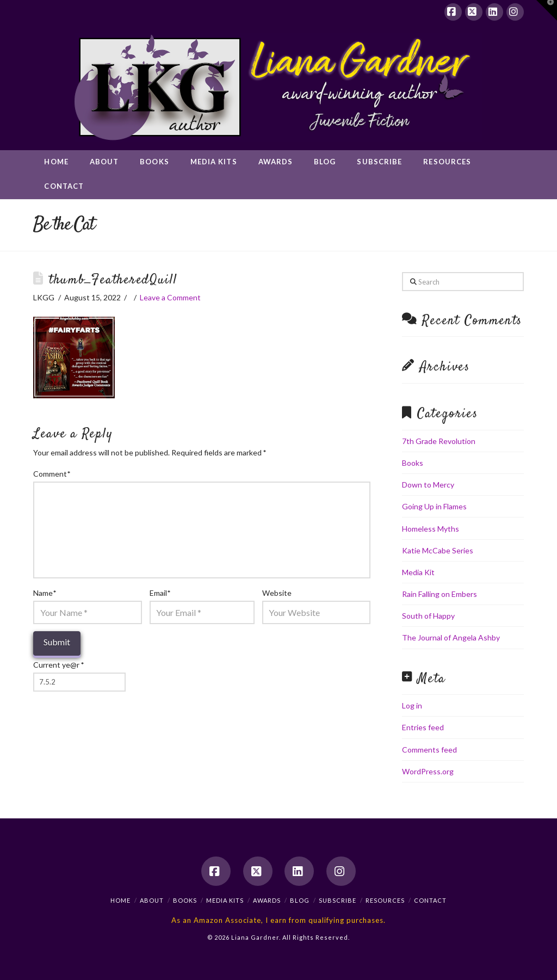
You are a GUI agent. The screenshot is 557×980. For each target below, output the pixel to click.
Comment (52, 474)
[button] (547, 10)
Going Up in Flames (434, 506)
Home (120, 900)
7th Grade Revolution (439, 441)
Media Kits (225, 900)
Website (277, 593)
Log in (412, 705)
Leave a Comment (170, 297)
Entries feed (423, 727)
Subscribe (338, 900)
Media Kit (418, 572)
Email (160, 593)
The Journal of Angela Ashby (451, 637)
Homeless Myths (431, 529)
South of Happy (428, 616)
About (152, 900)
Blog (300, 900)
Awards (267, 900)
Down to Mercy (428, 485)
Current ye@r (58, 665)
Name (45, 593)
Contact (430, 900)
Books (413, 463)
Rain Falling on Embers (440, 594)
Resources (385, 900)
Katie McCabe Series (438, 550)
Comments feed (429, 750)
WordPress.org (428, 771)
